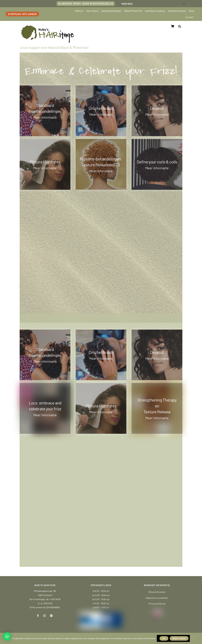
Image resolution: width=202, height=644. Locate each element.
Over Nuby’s (92, 11)
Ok (164, 638)
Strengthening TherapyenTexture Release (157, 405)
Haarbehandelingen (111, 11)
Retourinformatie (157, 591)
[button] (7, 636)
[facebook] (38, 615)
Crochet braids (101, 108)
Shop (191, 11)
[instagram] (45, 615)
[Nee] (198, 638)
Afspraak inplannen (22, 14)
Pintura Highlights (45, 161)
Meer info (127, 4)
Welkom (79, 11)
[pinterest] (51, 615)
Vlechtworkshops (177, 11)
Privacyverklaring (157, 603)
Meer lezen (179, 638)
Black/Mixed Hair (133, 11)
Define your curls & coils (157, 161)
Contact (189, 17)
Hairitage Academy (155, 11)
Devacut (157, 108)
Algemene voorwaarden (157, 597)
